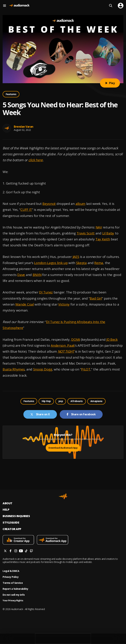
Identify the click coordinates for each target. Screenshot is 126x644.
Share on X (40, 414)
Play (110, 83)
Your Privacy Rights (13, 600)
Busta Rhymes (14, 369)
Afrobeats (77, 401)
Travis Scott (86, 233)
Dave (21, 275)
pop (61, 401)
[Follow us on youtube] (21, 551)
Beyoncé (49, 204)
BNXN (37, 275)
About (8, 503)
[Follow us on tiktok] (26, 551)
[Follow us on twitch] (31, 551)
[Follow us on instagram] (16, 551)
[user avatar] (121, 6)
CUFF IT (26, 210)
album (81, 204)
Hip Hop (46, 401)
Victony (64, 304)
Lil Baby (108, 233)
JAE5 (76, 257)
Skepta (81, 263)
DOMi (76, 340)
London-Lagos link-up (51, 263)
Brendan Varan (24, 127)
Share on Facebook (81, 414)
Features (11, 94)
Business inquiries (16, 516)
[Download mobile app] (20, 540)
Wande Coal (25, 304)
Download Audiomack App (63, 448)
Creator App (12, 529)
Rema (99, 263)
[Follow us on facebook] (10, 551)
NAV (99, 227)
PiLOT (86, 369)
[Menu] (5, 6)
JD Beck (112, 340)
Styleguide (11, 523)
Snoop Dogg (43, 369)
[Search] (111, 6)
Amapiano (96, 401)
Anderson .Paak (63, 345)
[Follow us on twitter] (5, 551)
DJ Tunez (46, 292)
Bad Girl (96, 298)
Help (6, 510)
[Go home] (19, 6)
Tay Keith (103, 239)
